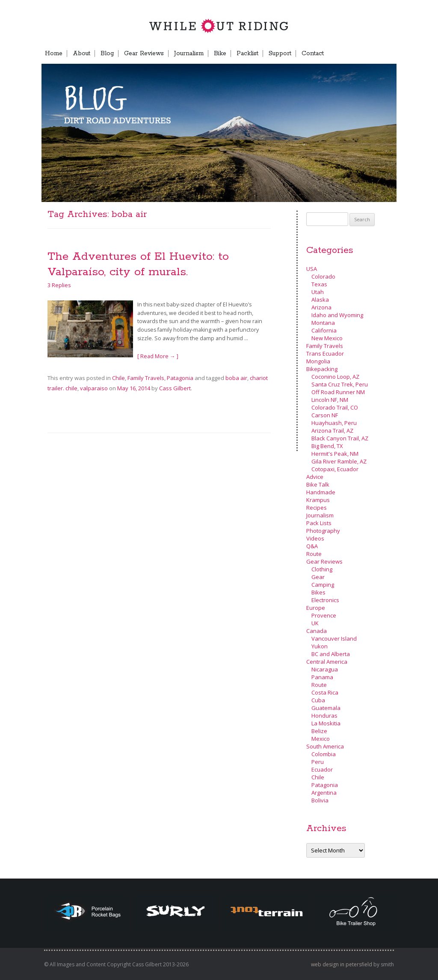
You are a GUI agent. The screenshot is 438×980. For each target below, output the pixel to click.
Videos (315, 538)
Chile (118, 378)
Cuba (318, 700)
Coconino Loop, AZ (335, 377)
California (324, 330)
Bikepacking (322, 369)
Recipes (317, 508)
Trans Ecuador (325, 353)
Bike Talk (318, 484)
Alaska (320, 300)
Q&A (312, 546)
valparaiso (94, 388)
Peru (318, 762)
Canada (317, 631)
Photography (323, 531)
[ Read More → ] (158, 356)
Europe (316, 608)
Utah (318, 292)
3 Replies (59, 285)
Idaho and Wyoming (337, 315)
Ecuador (322, 769)
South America (325, 746)
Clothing (322, 569)
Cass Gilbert (175, 388)
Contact (313, 53)
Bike (220, 53)
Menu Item (382, 53)
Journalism (189, 53)
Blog (107, 53)
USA (312, 269)
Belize (319, 731)
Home (54, 53)
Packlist (247, 53)
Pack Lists (319, 523)
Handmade (321, 492)
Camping (323, 585)
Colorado (323, 276)
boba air (236, 378)
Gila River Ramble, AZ (339, 461)
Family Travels (146, 378)
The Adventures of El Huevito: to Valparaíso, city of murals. (138, 264)
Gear (318, 577)
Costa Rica (325, 692)
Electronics (325, 600)
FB (339, 53)
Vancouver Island (334, 638)
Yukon (320, 646)
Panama (322, 677)
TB (355, 53)
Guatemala (326, 708)
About (81, 53)
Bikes (318, 592)
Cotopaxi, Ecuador (335, 469)
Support (280, 53)
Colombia (324, 754)
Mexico (321, 739)
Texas (319, 284)
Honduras (324, 716)
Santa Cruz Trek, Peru (340, 384)
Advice (315, 477)
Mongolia (318, 361)
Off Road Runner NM (338, 392)
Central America (327, 662)
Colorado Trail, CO (335, 407)
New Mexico (327, 338)
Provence (324, 615)
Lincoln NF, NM (330, 400)
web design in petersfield (342, 964)
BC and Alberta (331, 654)
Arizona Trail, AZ (332, 431)
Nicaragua (325, 669)
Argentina (324, 793)
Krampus (318, 500)
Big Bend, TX (327, 446)
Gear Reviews (144, 53)
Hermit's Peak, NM (335, 454)
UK (315, 623)
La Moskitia (326, 723)
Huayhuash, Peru (334, 423)
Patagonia (180, 378)
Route (314, 554)
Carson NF (325, 415)
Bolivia (320, 800)
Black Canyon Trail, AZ (340, 438)
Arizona (321, 307)
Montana (323, 323)
